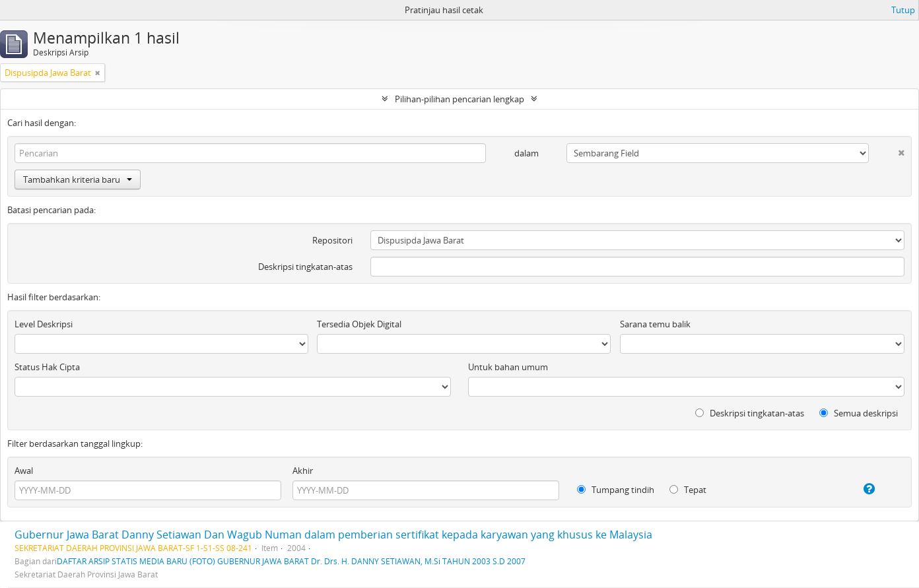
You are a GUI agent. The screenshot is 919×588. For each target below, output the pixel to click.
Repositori (332, 240)
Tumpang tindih (616, 490)
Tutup (903, 10)
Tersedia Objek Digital (359, 324)
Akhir (303, 471)
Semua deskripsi (859, 413)
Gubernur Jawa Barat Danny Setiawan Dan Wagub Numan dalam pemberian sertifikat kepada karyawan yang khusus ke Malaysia (333, 535)
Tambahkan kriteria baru (78, 180)
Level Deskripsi (44, 324)
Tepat (688, 490)
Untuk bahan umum (508, 367)
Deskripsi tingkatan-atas (305, 267)
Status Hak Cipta (47, 367)
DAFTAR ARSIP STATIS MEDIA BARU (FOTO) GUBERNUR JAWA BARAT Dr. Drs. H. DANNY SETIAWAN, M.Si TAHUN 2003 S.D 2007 (291, 561)
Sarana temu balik (655, 324)
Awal (24, 471)
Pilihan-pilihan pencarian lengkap (460, 99)
